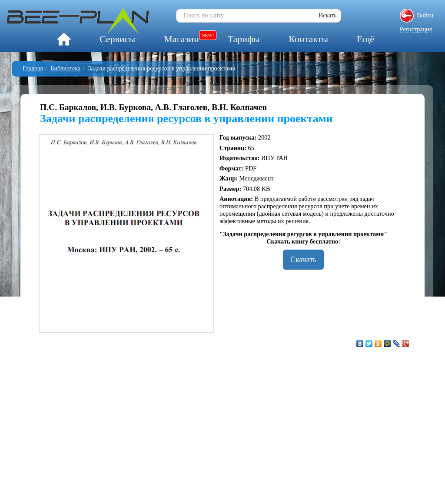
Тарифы (244, 39)
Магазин (181, 39)
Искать (327, 15)
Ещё (365, 39)
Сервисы (117, 39)
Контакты (308, 39)
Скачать (303, 260)
